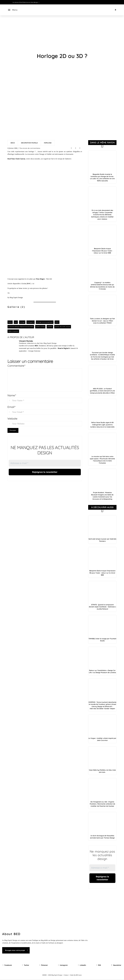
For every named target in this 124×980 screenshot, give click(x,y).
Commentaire (16, 366)
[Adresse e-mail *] (45, 463)
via (8, 293)
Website (12, 419)
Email (11, 407)
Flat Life (49, 279)
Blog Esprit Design (16, 297)
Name (12, 395)
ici (33, 284)
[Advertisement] (62, 34)
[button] (13, 10)
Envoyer (13, 430)
